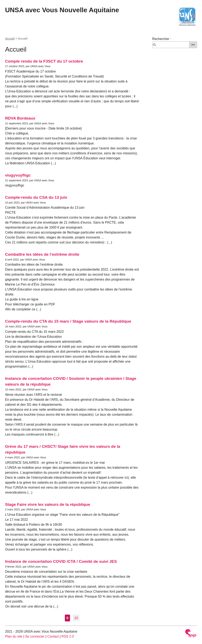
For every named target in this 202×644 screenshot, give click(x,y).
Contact (53, 636)
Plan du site (14, 636)
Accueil (10, 39)
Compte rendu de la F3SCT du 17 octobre (44, 61)
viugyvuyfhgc (18, 175)
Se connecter (35, 636)
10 (76, 618)
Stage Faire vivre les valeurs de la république (48, 504)
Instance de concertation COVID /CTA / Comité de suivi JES (61, 561)
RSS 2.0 (68, 636)
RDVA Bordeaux (20, 118)
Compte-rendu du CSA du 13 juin (36, 197)
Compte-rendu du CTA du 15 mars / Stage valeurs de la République (68, 321)
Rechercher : (162, 39)
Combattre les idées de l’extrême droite (42, 254)
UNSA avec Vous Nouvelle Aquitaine (62, 10)
